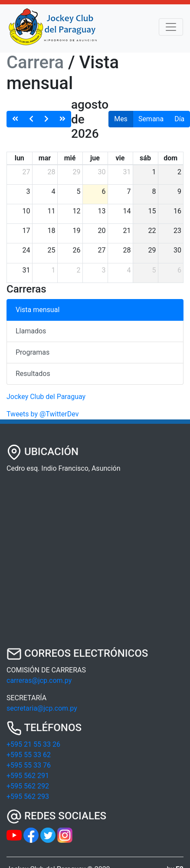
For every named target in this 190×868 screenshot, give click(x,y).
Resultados (33, 374)
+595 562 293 (28, 796)
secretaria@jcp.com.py (42, 708)
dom (170, 158)
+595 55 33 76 (29, 765)
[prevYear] (15, 119)
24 (26, 250)
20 (102, 231)
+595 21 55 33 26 (33, 744)
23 (177, 231)
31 (127, 172)
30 (102, 172)
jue (95, 158)
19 (77, 231)
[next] (46, 119)
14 (127, 211)
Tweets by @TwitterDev (43, 414)
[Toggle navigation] (171, 27)
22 (152, 231)
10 (26, 211)
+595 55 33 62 (29, 755)
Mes (121, 119)
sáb (145, 158)
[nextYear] (62, 119)
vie (120, 158)
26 (77, 250)
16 (177, 211)
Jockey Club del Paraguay (46, 397)
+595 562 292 (28, 786)
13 (102, 211)
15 (152, 211)
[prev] (31, 119)
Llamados (31, 331)
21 (127, 231)
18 (52, 231)
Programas (33, 352)
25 (52, 250)
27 (26, 172)
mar (45, 158)
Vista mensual (38, 310)
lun (20, 158)
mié (70, 158)
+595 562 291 (28, 776)
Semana (151, 119)
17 (26, 231)
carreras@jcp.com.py (39, 680)
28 (52, 172)
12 (77, 211)
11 (52, 211)
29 (77, 172)
